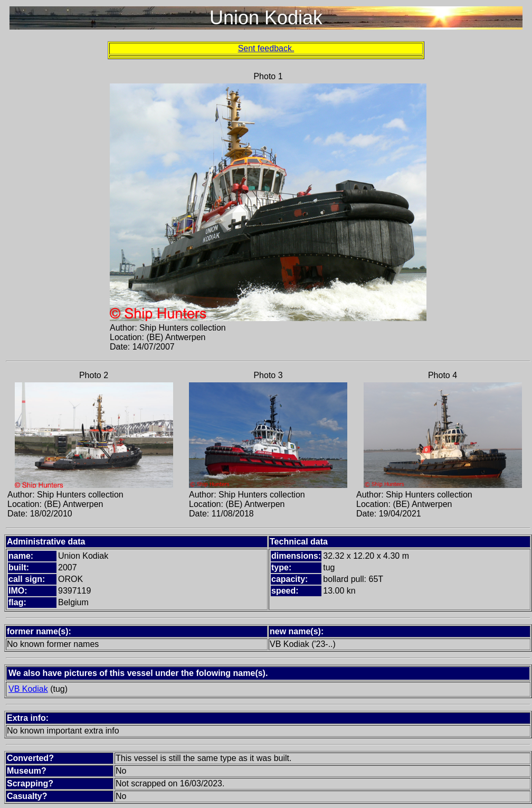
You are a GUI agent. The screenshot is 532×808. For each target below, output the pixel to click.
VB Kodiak (28, 689)
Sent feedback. (266, 48)
